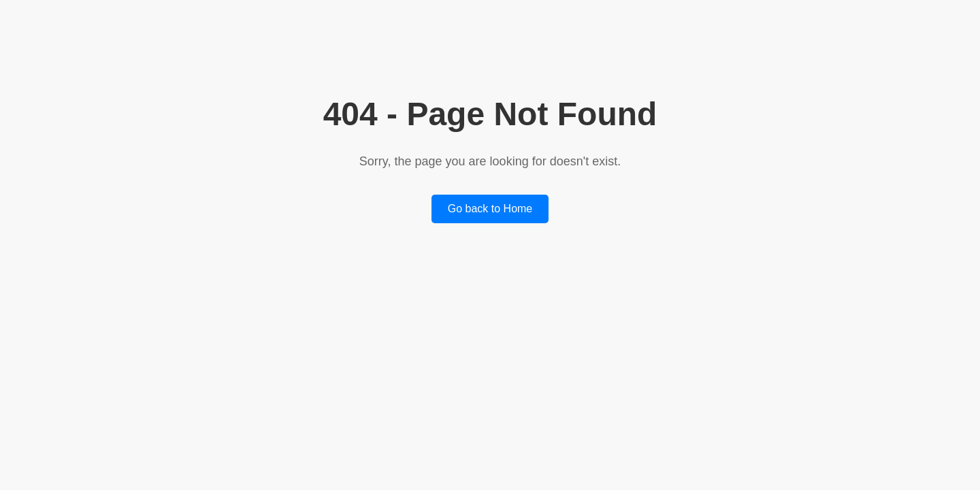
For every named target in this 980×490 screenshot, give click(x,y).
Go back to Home (490, 209)
